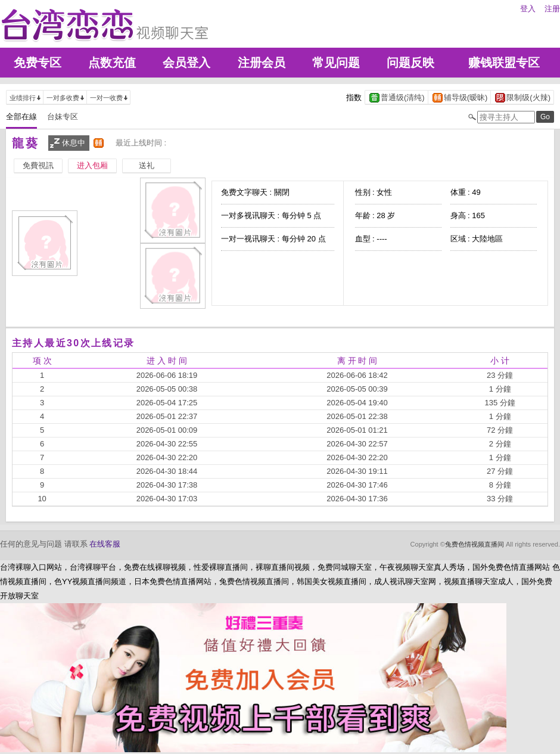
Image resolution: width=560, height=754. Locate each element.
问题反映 (410, 63)
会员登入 (186, 63)
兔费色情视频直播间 (475, 544)
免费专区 (38, 63)
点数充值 (112, 63)
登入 (528, 9)
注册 (552, 9)
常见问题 (336, 63)
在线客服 (105, 544)
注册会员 (262, 63)
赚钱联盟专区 (504, 63)
